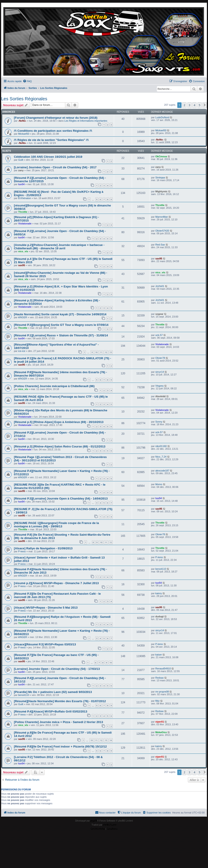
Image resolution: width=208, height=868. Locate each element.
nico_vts (23, 251)
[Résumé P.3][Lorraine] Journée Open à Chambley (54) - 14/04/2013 (61, 499)
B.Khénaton (25, 198)
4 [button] (194, 105)
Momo (159, 484)
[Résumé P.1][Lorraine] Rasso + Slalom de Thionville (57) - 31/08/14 (61, 335)
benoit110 (161, 569)
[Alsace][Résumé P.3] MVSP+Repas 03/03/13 (45, 644)
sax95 (22, 265)
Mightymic (161, 191)
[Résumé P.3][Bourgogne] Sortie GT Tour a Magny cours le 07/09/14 (61, 325)
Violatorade (25, 224)
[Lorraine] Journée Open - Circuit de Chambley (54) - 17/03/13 (57, 669)
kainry (159, 593)
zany (21, 170)
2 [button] (184, 105)
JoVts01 (160, 286)
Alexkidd (160, 396)
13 (111, 352)
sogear (159, 314)
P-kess (22, 551)
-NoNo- (22, 121)
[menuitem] (27, 81)
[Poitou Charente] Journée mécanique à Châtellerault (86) (54, 386)
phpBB (94, 821)
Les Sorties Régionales (24, 99)
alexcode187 (162, 471)
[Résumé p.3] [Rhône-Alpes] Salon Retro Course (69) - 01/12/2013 (60, 446)
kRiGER (23, 317)
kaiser (159, 655)
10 (96, 352)
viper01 (160, 722)
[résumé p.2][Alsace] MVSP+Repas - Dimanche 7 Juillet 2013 (56, 583)
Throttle (23, 212)
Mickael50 (24, 134)
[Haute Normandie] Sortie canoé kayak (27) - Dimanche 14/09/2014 (60, 314)
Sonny (159, 422)
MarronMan (162, 217)
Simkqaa (160, 178)
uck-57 (159, 335)
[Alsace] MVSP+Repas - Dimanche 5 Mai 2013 (46, 608)
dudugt (159, 616)
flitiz (157, 701)
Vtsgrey (159, 386)
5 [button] (200, 105)
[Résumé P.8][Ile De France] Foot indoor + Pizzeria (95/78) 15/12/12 (60, 746)
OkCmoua (161, 156)
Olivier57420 (162, 231)
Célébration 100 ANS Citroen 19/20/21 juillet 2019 (48, 157)
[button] (205, 105)
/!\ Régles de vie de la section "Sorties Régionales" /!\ (51, 140)
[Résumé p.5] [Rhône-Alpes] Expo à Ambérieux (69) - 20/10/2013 (59, 422)
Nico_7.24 (161, 457)
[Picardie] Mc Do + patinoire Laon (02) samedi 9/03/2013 (53, 692)
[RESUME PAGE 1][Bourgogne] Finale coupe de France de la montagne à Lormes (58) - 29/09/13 (56, 525)
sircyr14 (160, 372)
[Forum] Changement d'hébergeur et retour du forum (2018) (56, 118)
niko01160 (161, 446)
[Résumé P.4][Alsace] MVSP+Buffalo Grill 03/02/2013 (51, 711)
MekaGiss (161, 732)
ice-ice (22, 351)
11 (101, 352)
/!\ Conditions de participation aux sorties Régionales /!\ (53, 131)
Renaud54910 (163, 669)
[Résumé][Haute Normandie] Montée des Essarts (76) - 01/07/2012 (60, 701)
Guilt (21, 160)
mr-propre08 (162, 692)
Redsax (159, 678)
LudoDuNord (162, 117)
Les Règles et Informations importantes (86, 121)
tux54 (21, 184)
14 (111, 740)
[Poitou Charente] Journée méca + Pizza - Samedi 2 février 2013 (58, 722)
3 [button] (190, 105)
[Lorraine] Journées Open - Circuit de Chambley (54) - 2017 (55, 167)
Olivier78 (160, 358)
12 (106, 352)
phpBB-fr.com (110, 825)
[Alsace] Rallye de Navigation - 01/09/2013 (43, 548)
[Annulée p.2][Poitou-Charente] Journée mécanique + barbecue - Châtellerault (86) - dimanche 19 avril (59, 247)
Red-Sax (160, 245)
